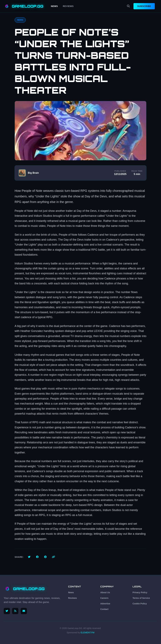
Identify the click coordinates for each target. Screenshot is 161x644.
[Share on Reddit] (45, 557)
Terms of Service (141, 598)
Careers (104, 598)
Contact (104, 609)
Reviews (68, 6)
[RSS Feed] (16, 611)
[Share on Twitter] (29, 557)
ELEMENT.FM (88, 633)
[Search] (128, 6)
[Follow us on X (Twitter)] (7, 611)
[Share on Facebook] (37, 557)
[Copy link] (53, 557)
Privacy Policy (140, 592)
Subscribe (144, 6)
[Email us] (24, 611)
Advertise (105, 604)
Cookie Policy (140, 604)
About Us (105, 592)
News (54, 6)
